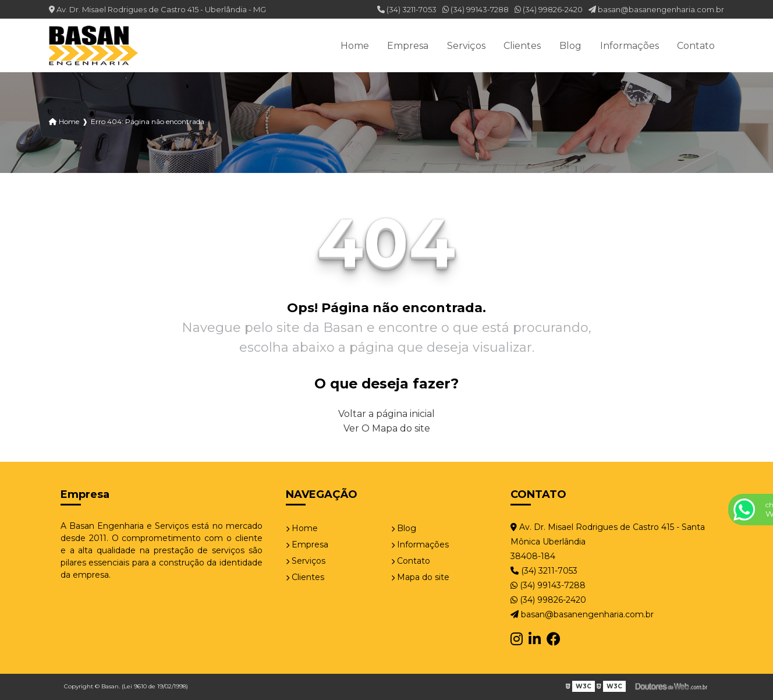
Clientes (522, 46)
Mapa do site (420, 577)
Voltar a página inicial (386, 414)
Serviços (466, 46)
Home (355, 46)
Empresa (408, 46)
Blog (570, 46)
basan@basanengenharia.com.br (656, 9)
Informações (630, 46)
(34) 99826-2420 (549, 9)
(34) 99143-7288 (476, 9)
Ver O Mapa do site (387, 428)
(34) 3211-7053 (407, 9)
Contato (696, 46)
